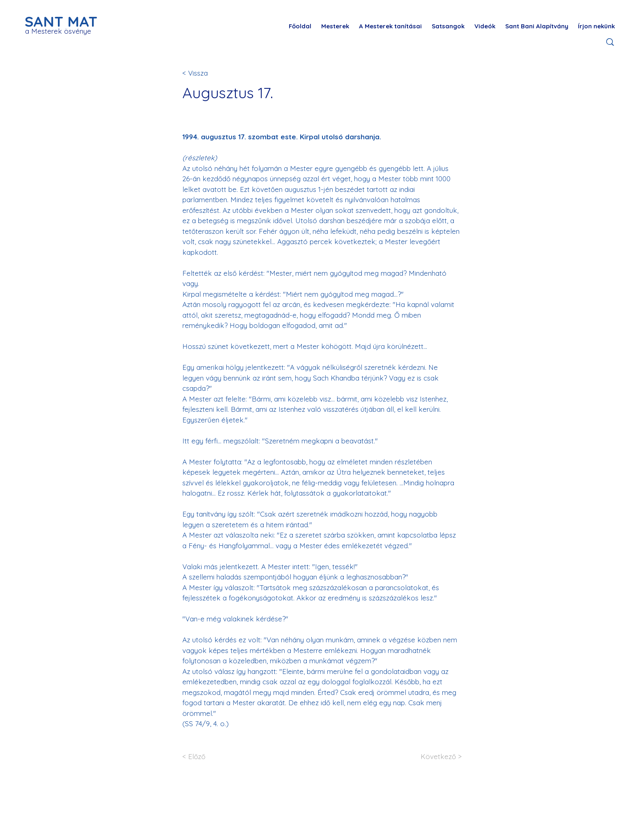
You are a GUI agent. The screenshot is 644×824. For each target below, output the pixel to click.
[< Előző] (209, 757)
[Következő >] (435, 757)
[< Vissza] (209, 73)
